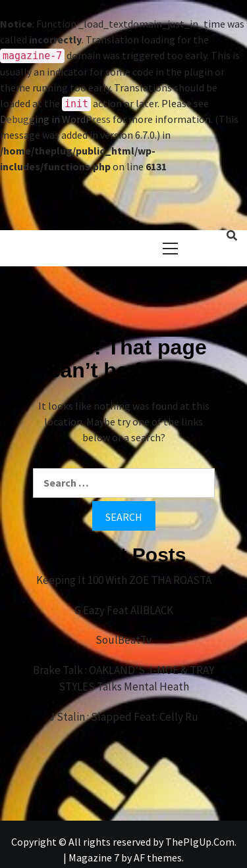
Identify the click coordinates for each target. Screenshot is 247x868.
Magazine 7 (94, 857)
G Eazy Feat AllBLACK (124, 610)
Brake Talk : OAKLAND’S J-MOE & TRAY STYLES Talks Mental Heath (123, 679)
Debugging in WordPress (55, 119)
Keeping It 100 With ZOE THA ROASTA (124, 580)
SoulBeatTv (123, 640)
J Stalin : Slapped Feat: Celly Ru (123, 717)
